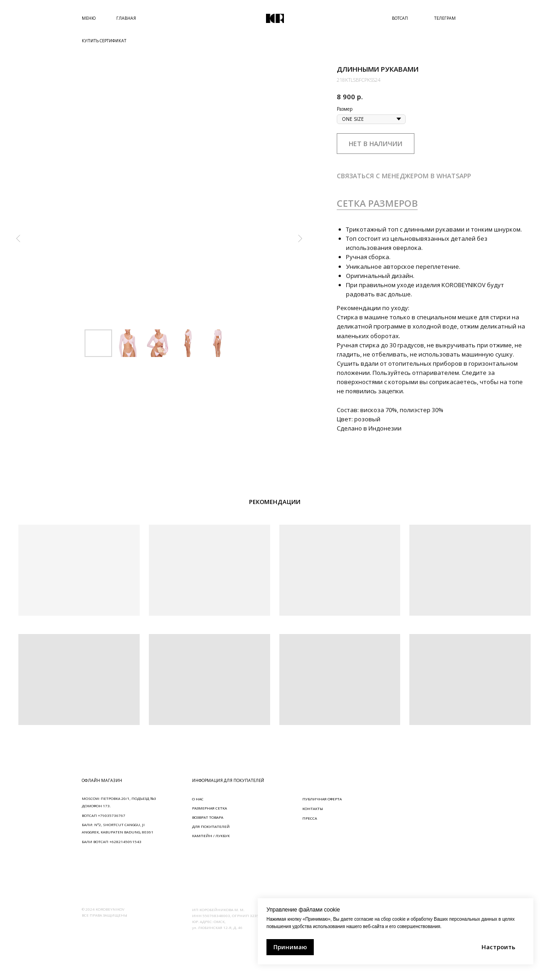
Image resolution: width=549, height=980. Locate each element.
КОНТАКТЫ (313, 808)
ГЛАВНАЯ (126, 18)
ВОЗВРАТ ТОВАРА (208, 817)
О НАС (198, 799)
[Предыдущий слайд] (18, 238)
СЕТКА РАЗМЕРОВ (377, 203)
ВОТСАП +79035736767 (104, 815)
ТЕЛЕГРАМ (445, 18)
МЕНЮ (89, 18)
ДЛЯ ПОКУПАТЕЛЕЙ (211, 826)
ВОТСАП (400, 18)
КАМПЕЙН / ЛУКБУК (211, 836)
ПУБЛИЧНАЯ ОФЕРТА (322, 799)
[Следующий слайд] (300, 238)
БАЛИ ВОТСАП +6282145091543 (112, 841)
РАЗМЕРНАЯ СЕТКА (209, 808)
